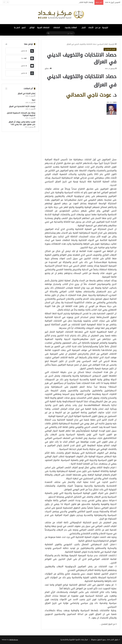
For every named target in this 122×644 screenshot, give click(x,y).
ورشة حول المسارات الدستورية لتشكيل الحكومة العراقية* (21, 114)
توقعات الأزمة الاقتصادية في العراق (22, 106)
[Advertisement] (97, 120)
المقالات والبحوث (71, 28)
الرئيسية (105, 28)
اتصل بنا (17, 28)
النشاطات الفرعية (43, 28)
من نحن (98, 28)
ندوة (34, 100)
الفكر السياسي (102, 44)
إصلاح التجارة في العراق (26, 94)
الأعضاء (91, 28)
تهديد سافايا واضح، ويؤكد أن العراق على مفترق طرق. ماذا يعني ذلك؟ (22, 123)
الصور (24, 28)
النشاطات (57, 28)
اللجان (84, 28)
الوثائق (32, 28)
